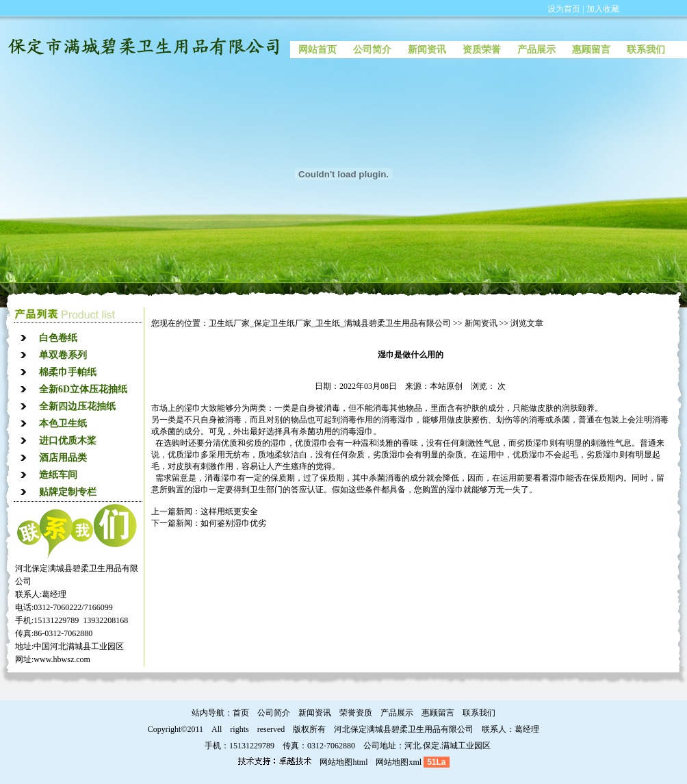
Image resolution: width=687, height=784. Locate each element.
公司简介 (372, 50)
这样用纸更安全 (229, 511)
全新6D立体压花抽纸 (83, 389)
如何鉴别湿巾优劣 (233, 523)
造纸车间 (58, 475)
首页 (241, 713)
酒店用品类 (63, 458)
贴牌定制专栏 (68, 492)
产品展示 (536, 50)
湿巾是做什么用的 (411, 355)
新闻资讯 (427, 50)
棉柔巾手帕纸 (68, 372)
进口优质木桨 (68, 441)
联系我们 (646, 50)
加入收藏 (603, 9)
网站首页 (317, 50)
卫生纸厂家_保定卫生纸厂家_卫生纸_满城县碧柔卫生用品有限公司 (330, 323)
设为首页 (564, 9)
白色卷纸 (58, 338)
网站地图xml (399, 762)
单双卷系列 (63, 355)
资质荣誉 (482, 50)
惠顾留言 (591, 50)
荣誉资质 (356, 713)
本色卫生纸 (63, 423)
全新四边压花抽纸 (77, 406)
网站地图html (343, 762)
